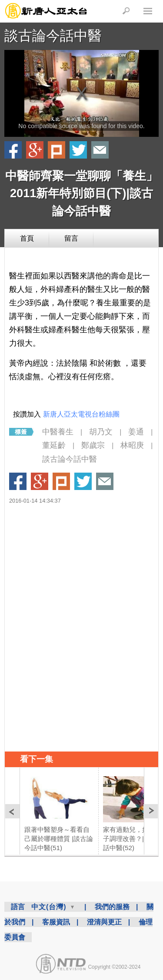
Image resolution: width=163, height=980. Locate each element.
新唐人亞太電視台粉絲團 (81, 414)
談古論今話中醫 (53, 36)
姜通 (136, 432)
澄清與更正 (104, 922)
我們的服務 (112, 907)
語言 (18, 907)
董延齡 (54, 445)
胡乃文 (101, 432)
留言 (71, 238)
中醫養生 (58, 432)
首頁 (27, 238)
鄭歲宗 (93, 445)
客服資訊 (56, 922)
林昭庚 (132, 445)
